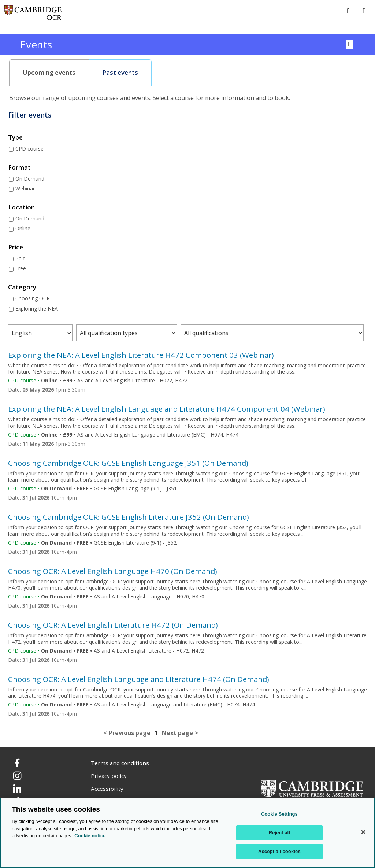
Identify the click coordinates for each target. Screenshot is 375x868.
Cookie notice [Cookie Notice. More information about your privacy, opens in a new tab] (90, 836)
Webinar (25, 188)
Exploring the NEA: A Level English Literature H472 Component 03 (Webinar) (141, 355)
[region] (187, 833)
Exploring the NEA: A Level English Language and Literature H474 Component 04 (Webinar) (167, 409)
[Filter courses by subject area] (40, 333)
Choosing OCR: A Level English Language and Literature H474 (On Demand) (139, 679)
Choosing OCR (33, 298)
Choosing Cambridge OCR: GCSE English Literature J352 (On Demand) (129, 517)
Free (21, 268)
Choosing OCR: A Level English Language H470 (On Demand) (113, 571)
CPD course (29, 149)
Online (23, 228)
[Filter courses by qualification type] (126, 333)
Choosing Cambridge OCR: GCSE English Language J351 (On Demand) (128, 463)
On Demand (30, 179)
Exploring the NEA (37, 309)
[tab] (49, 73)
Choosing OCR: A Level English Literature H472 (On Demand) (113, 625)
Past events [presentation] (120, 73)
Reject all (279, 833)
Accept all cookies (279, 851)
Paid (21, 258)
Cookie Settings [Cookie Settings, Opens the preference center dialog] (279, 814)
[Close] (363, 832)
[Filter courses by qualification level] (272, 333)
